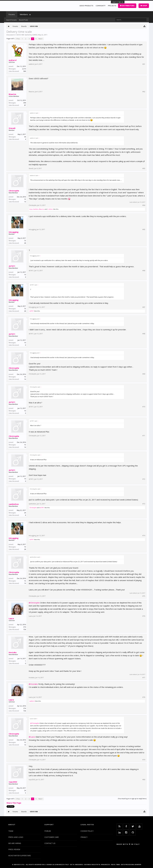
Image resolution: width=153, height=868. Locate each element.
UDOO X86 (20, 35)
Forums (12, 14)
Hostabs (13, 652)
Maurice (12, 94)
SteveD (12, 128)
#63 (144, 169)
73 (25, 241)
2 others (50, 209)
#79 (144, 760)
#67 (144, 307)
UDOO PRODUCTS (86, 6)
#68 (144, 334)
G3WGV (35, 35)
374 (25, 627)
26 (25, 513)
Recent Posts (23, 20)
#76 (144, 616)
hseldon (36, 209)
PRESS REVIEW (14, 849)
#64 (144, 205)
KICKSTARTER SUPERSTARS (20, 856)
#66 (144, 271)
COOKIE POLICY (87, 831)
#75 (144, 596)
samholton (14, 504)
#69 (144, 374)
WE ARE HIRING (15, 843)
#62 (144, 92)
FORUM (48, 831)
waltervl (13, 60)
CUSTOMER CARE (52, 837)
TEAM (11, 831)
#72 (144, 479)
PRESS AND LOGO (16, 837)
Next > (41, 39)
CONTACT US (50, 843)
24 (25, 790)
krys (31, 209)
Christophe (14, 191)
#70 (144, 407)
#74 (144, 536)
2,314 (24, 69)
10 (25, 275)
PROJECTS (112, 6)
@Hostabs (33, 684)
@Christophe (34, 603)
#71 (144, 436)
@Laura (32, 737)
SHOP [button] (144, 6)
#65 (144, 230)
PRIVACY (84, 837)
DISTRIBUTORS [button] (127, 6)
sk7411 (12, 266)
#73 (144, 504)
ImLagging (14, 232)
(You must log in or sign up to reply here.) (132, 799)
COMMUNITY (101, 6)
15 (25, 199)
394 (25, 103)
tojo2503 (13, 782)
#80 (144, 780)
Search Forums (11, 20)
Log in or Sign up (118, 2)
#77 (144, 678)
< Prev (18, 39)
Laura (11, 618)
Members (24, 14)
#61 (144, 64)
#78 (144, 697)
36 (25, 137)
